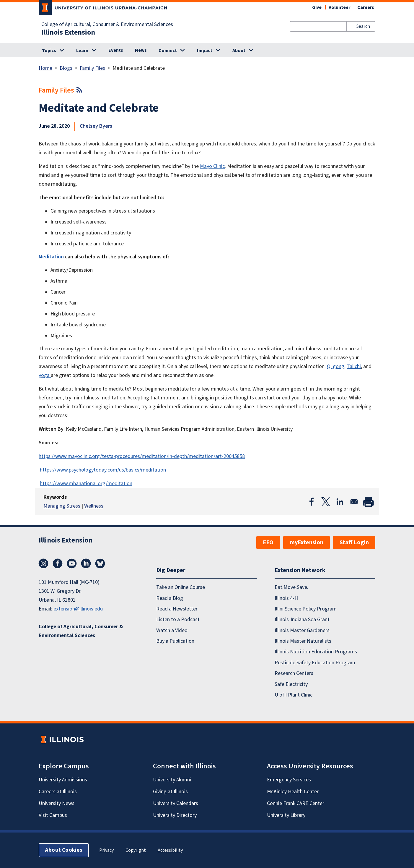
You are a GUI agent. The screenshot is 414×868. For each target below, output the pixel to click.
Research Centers (294, 673)
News (141, 50)
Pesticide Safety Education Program (315, 663)
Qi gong (336, 366)
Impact (205, 51)
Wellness (94, 506)
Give (317, 7)
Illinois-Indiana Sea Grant (302, 620)
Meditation (52, 257)
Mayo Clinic (212, 166)
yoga (45, 375)
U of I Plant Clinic (294, 695)
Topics (49, 51)
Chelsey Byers (96, 126)
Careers (366, 7)
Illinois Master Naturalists (303, 641)
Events (116, 50)
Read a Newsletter (177, 609)
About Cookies (64, 850)
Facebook (58, 563)
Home (45, 68)
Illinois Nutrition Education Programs (316, 652)
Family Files (92, 68)
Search (363, 26)
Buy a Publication (175, 641)
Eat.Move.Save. (291, 587)
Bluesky (100, 563)
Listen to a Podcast (178, 620)
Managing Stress (62, 506)
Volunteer (339, 7)
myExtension (307, 542)
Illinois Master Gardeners (302, 630)
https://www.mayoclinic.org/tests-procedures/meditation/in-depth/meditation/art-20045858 (142, 456)
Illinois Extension (68, 33)
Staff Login (354, 542)
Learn (82, 51)
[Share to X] (326, 502)
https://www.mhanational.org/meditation (86, 484)
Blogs (66, 68)
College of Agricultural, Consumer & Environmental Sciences (107, 25)
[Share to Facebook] (312, 502)
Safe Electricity (291, 684)
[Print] (368, 502)
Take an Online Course (181, 587)
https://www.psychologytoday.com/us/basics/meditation (103, 470)
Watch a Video (172, 630)
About (239, 51)
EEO (268, 542)
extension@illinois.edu (78, 609)
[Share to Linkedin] (340, 502)
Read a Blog (170, 598)
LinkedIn (86, 563)
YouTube (72, 563)
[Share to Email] (354, 502)
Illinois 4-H (286, 598)
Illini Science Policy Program (306, 609)
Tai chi (354, 366)
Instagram (43, 563)
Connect (168, 51)
